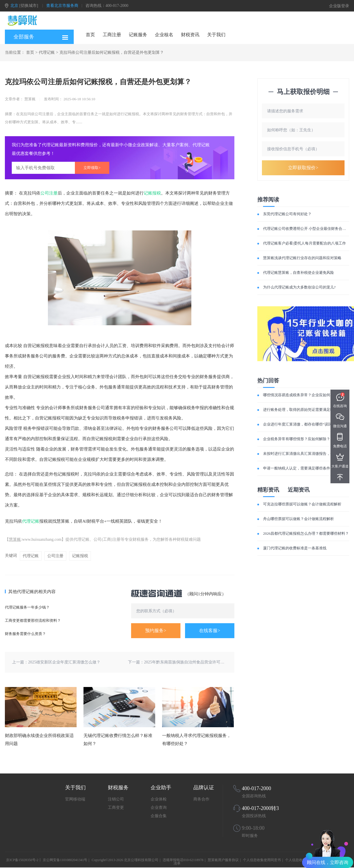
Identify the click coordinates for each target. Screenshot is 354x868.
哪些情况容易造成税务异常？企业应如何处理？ (302, 395)
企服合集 (159, 816)
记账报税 (152, 193)
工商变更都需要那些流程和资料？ (33, 620)
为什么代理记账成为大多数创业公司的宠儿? (299, 287)
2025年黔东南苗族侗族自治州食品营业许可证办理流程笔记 (196, 662)
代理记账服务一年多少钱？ (27, 607)
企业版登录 (339, 6)
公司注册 (49, 193)
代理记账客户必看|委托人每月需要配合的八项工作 (305, 243)
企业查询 (159, 808)
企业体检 (159, 799)
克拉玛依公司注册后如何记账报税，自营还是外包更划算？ (112, 52)
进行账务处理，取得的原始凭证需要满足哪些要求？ (306, 410)
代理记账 (47, 52)
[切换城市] (29, 6)
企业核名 (164, 35)
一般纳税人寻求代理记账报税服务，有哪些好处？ (197, 740)
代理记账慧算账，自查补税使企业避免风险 (298, 273)
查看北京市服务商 (62, 6)
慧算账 (15, 539)
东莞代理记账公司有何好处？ (287, 214)
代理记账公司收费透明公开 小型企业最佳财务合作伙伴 (308, 229)
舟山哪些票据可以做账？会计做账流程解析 (298, 519)
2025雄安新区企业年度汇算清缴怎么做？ (64, 662)
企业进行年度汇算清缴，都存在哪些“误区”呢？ (302, 424)
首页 (90, 35)
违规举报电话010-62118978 (183, 860)
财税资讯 (190, 35)
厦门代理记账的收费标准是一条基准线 (295, 548)
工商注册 (112, 35)
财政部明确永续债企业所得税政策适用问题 (39, 740)
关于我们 (216, 35)
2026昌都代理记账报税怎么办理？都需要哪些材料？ (306, 533)
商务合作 (201, 799)
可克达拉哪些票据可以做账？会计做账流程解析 (302, 504)
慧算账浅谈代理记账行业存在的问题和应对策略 (302, 258)
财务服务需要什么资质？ (25, 634)
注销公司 (116, 799)
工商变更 (116, 808)
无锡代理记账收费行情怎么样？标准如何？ (118, 740)
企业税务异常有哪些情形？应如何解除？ (297, 439)
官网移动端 (75, 799)
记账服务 (138, 35)
